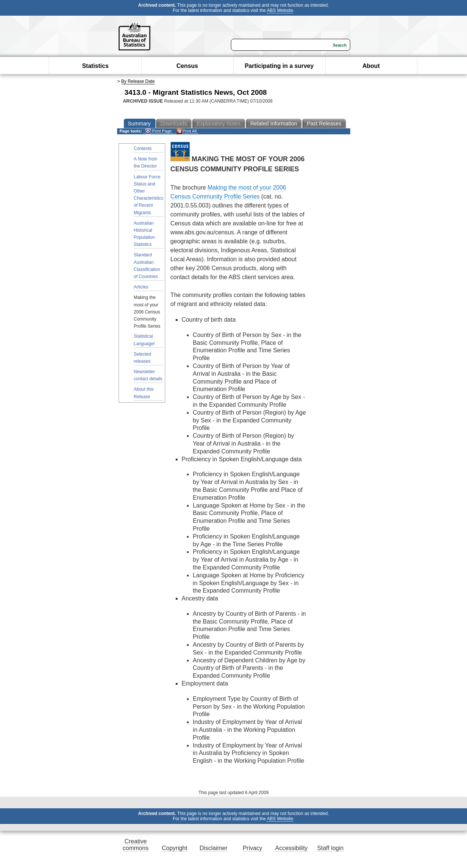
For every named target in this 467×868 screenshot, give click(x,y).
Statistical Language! (145, 340)
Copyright (175, 848)
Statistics (95, 66)
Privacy (253, 848)
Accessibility (292, 848)
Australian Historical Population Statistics (145, 234)
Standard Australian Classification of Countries (147, 266)
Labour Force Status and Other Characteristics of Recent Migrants (149, 195)
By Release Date (138, 81)
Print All (187, 131)
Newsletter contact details (148, 375)
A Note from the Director (146, 163)
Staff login (330, 848)
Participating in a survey (279, 66)
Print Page (158, 131)
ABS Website (280, 10)
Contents (143, 149)
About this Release (144, 393)
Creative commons (136, 845)
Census (187, 66)
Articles (141, 287)
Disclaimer (214, 848)
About (371, 66)
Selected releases (143, 358)
